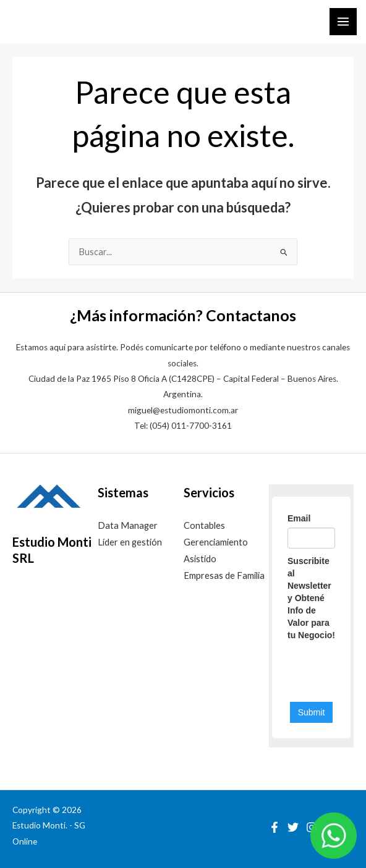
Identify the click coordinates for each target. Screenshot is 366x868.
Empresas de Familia (224, 575)
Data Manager (128, 525)
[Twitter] (293, 827)
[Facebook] (274, 827)
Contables (204, 525)
